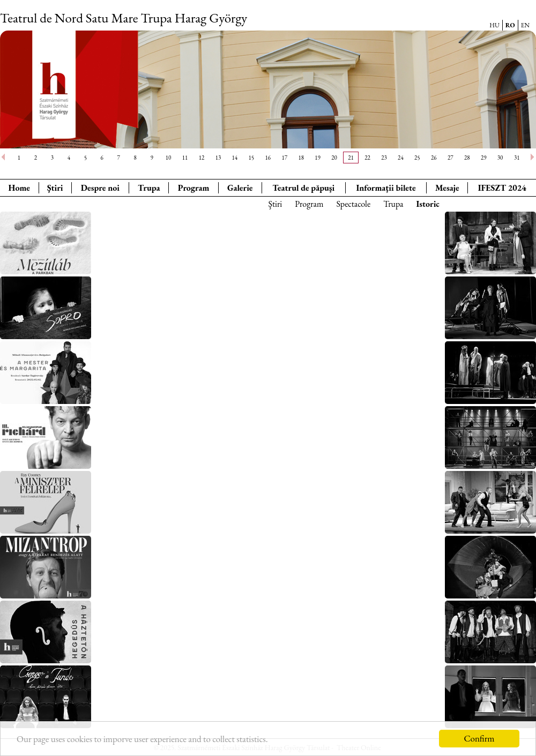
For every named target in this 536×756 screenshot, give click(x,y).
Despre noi (100, 188)
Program (194, 188)
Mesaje (447, 188)
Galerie (240, 188)
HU (494, 25)
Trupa (149, 188)
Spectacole (353, 204)
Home (19, 188)
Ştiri (55, 188)
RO (510, 25)
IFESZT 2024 (502, 188)
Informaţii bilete (386, 188)
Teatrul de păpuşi (303, 188)
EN (525, 25)
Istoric (428, 204)
